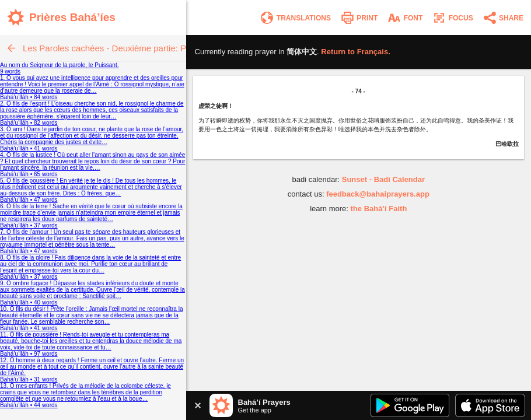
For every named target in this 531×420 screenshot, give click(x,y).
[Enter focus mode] (452, 18)
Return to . (356, 52)
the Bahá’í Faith (379, 209)
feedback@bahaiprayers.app (378, 194)
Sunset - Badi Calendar (383, 179)
